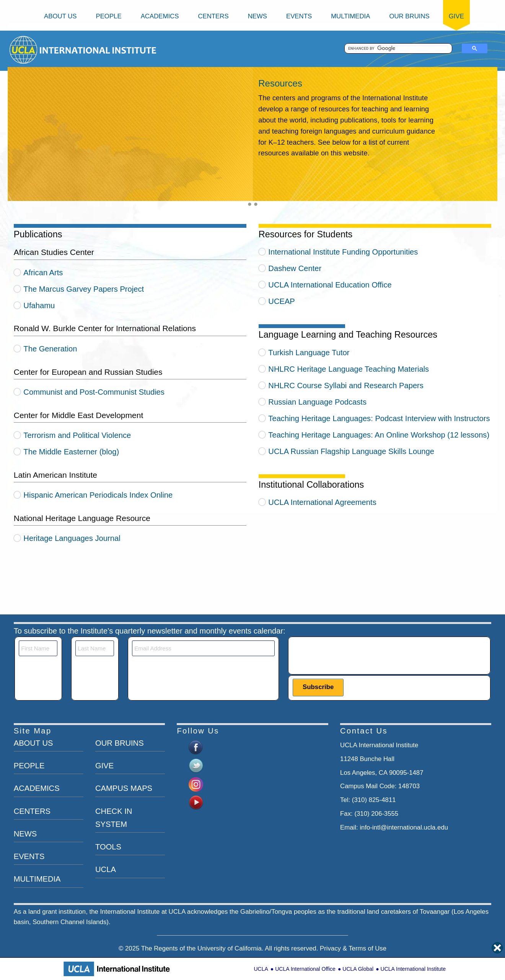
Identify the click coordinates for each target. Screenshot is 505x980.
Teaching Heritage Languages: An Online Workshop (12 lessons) (379, 435)
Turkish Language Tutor (309, 353)
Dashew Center (295, 268)
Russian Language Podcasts (317, 402)
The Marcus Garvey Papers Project (84, 289)
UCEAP (281, 301)
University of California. (231, 948)
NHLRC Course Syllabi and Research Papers (346, 385)
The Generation (50, 349)
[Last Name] (95, 648)
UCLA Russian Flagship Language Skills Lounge (351, 451)
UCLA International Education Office (330, 285)
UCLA (261, 969)
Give (456, 16)
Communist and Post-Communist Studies (94, 392)
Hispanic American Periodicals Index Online (98, 495)
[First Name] (38, 648)
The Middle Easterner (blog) (71, 452)
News (257, 16)
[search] (398, 49)
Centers (213, 16)
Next (18, 139)
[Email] (203, 648)
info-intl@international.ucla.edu (404, 827)
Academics (160, 16)
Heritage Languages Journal (72, 538)
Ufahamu (39, 305)
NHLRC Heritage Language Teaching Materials (349, 369)
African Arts (43, 273)
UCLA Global (358, 969)
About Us (60, 16)
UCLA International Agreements (322, 502)
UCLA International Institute (413, 969)
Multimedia (350, 16)
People (108, 16)
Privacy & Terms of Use (353, 948)
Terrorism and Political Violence (77, 435)
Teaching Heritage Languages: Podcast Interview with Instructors (379, 418)
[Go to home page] (24, 50)
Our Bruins (409, 16)
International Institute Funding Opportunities (343, 252)
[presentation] (351, 655)
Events (299, 16)
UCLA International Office (305, 969)
